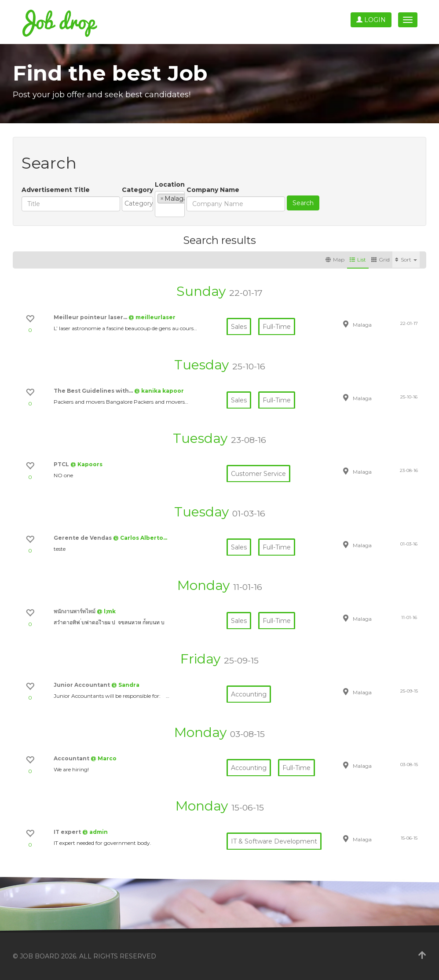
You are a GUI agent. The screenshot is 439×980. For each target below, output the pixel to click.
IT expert (68, 832)
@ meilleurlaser (152, 317)
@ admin (95, 832)
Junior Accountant (82, 685)
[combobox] (171, 204)
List (358, 260)
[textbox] (173, 203)
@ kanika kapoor (159, 391)
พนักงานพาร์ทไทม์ (75, 611)
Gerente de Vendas (83, 538)
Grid (380, 260)
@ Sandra (125, 685)
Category (137, 190)
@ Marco (104, 758)
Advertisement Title (56, 190)
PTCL (62, 464)
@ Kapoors (86, 464)
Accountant (72, 758)
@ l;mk (106, 611)
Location (237, 184)
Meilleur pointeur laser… (91, 317)
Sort (406, 260)
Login (371, 20)
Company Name (294, 190)
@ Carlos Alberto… (140, 538)
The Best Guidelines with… (94, 391)
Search (384, 203)
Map (335, 260)
